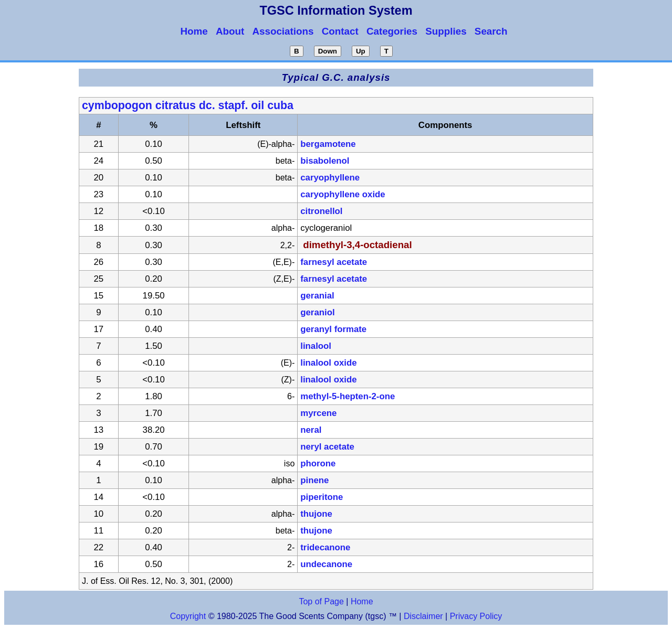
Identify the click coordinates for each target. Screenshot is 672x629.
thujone (316, 514)
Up (361, 51)
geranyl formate (333, 329)
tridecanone (325, 547)
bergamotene (328, 144)
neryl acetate (327, 447)
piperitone (322, 497)
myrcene (318, 413)
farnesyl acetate (334, 262)
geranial (317, 296)
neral (311, 430)
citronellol (321, 211)
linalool (316, 346)
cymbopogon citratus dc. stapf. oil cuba (188, 105)
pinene (314, 480)
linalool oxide (328, 363)
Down (328, 51)
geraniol (317, 312)
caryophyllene (330, 178)
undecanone (326, 564)
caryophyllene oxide (343, 194)
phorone (318, 463)
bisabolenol (325, 161)
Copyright (188, 616)
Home (362, 601)
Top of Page (321, 601)
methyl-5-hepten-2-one (348, 396)
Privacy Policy (475, 616)
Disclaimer (423, 616)
